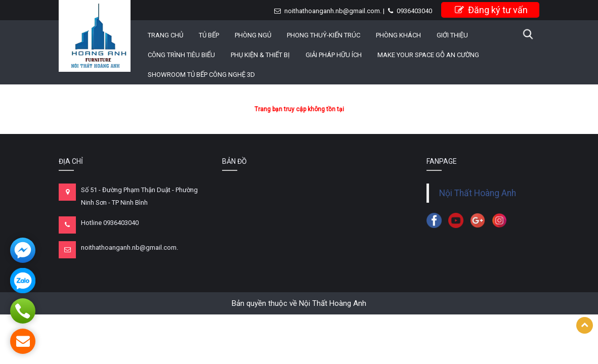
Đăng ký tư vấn (491, 10)
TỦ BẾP (209, 35)
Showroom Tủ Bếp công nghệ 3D (201, 75)
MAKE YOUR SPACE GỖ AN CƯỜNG (428, 55)
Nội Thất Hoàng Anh (478, 193)
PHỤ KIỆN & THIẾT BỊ (260, 55)
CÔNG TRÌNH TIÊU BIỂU (181, 55)
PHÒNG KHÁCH (398, 35)
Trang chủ (165, 35)
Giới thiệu (452, 35)
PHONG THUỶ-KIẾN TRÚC (324, 35)
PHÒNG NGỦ (253, 35)
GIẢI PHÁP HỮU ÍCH (334, 55)
